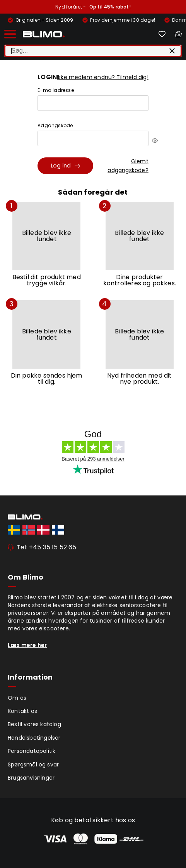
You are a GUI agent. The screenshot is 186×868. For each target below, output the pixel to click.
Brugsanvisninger (31, 778)
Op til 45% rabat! (110, 7)
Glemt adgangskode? (128, 166)
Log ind (65, 166)
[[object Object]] (155, 140)
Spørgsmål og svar (33, 764)
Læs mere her (27, 645)
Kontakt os (22, 711)
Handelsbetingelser (34, 738)
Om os (17, 698)
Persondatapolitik (32, 751)
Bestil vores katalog (34, 724)
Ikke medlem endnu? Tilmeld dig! (103, 77)
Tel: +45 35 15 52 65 (47, 547)
